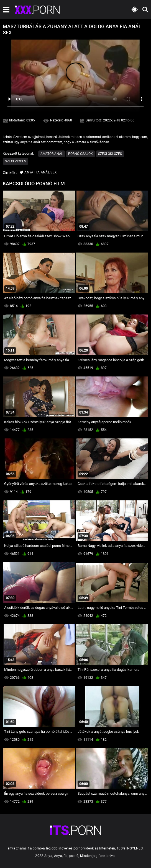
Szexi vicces (16, 161)
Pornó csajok (80, 154)
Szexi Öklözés (110, 154)
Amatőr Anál (52, 154)
